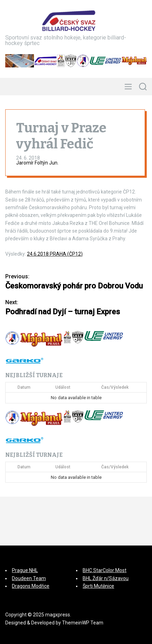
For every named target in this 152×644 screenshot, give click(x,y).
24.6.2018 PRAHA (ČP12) (55, 254)
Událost (63, 387)
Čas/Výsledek (115, 387)
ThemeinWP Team (83, 623)
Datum (24, 387)
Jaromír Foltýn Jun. (37, 163)
